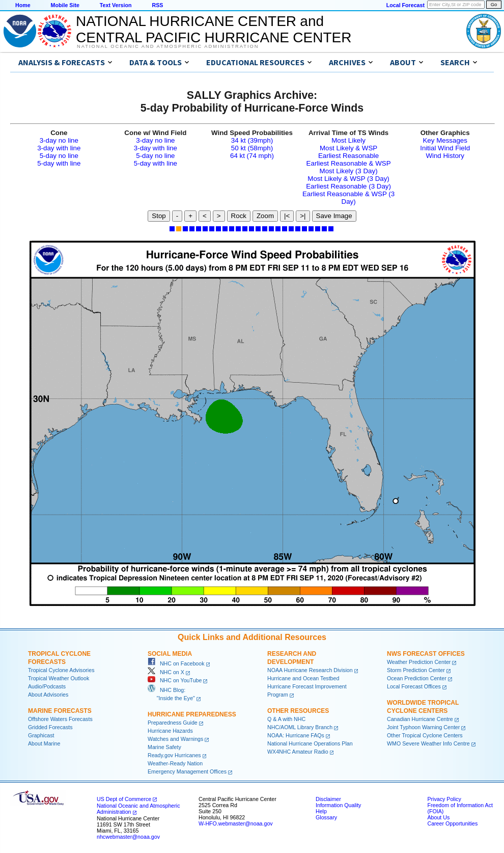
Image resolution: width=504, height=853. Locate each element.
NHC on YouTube (175, 680)
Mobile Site (65, 5)
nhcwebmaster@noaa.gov (128, 837)
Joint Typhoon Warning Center (423, 727)
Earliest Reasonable (348, 156)
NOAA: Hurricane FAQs (296, 735)
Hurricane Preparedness (192, 714)
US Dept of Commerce (124, 799)
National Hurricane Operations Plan (310, 743)
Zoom (265, 216)
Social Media (170, 654)
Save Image (334, 216)
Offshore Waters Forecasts (60, 719)
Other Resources (298, 711)
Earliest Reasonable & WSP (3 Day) (348, 198)
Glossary (326, 817)
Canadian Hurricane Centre (420, 719)
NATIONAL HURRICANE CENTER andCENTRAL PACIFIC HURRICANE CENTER (214, 29)
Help (321, 811)
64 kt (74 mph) (252, 156)
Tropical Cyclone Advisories (61, 670)
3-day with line (59, 148)
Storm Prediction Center (416, 670)
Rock (239, 216)
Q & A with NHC (286, 719)
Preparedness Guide (173, 723)
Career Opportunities (452, 823)
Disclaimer (328, 799)
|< (287, 216)
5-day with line (59, 163)
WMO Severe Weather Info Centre (428, 743)
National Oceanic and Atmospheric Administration (168, 46)
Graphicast (41, 735)
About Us (438, 817)
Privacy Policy (444, 799)
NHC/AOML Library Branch (300, 727)
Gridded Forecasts (50, 727)
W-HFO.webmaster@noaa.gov (236, 823)
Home (23, 5)
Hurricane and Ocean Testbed (303, 678)
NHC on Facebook (176, 663)
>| (303, 216)
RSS (157, 5)
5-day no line (59, 156)
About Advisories (48, 695)
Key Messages (445, 140)
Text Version (116, 5)
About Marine (44, 743)
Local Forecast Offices (414, 686)
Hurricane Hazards (170, 731)
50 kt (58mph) (252, 148)
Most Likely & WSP (348, 148)
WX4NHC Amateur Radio (298, 752)
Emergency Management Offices (187, 771)
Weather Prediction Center (419, 662)
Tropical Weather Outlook (59, 678)
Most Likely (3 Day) (349, 171)
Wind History (445, 156)
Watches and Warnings (175, 739)
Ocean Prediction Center (417, 678)
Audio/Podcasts (47, 686)
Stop (159, 216)
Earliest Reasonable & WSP (349, 163)
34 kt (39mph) (252, 140)
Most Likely (348, 140)
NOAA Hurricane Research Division (310, 670)
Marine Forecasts (60, 711)
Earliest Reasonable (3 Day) (348, 186)
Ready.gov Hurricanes (174, 755)
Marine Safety (164, 747)
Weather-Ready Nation (175, 763)
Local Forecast (405, 5)
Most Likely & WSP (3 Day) (348, 179)
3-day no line (59, 140)
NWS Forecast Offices (426, 654)
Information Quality (338, 805)
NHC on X (166, 672)
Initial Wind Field (445, 148)
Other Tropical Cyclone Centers (425, 735)
